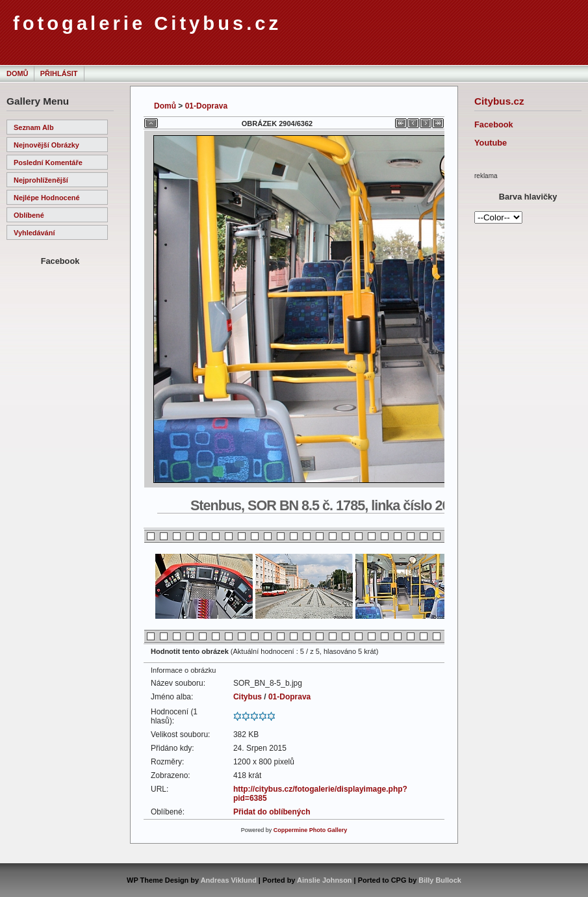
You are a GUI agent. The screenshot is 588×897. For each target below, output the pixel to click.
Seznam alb (34, 127)
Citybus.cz (499, 101)
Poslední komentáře (48, 162)
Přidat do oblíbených (272, 812)
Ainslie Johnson (324, 880)
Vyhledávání (34, 233)
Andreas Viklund (229, 880)
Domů (17, 73)
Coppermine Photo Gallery (311, 830)
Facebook (494, 124)
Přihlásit (59, 73)
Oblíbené (29, 215)
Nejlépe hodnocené (47, 198)
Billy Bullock (440, 880)
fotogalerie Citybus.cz (147, 23)
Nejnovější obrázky (46, 145)
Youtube (491, 143)
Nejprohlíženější (41, 180)
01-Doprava (206, 106)
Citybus (248, 697)
